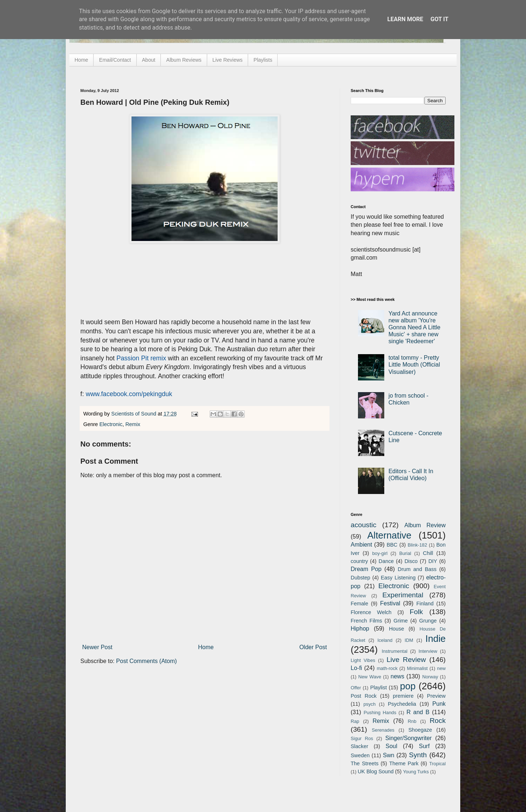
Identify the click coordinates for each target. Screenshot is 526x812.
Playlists (263, 60)
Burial (405, 553)
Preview (436, 696)
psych (369, 704)
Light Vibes (363, 660)
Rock (438, 721)
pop (408, 686)
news (397, 676)
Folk (416, 612)
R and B (418, 712)
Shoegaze (420, 730)
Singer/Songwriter (409, 738)
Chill (428, 553)
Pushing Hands (380, 713)
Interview (428, 651)
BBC (392, 545)
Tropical (437, 764)
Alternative (389, 535)
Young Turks (416, 772)
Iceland (385, 640)
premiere (403, 696)
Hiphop (360, 629)
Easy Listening (398, 578)
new (441, 668)
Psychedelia (402, 704)
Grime (401, 621)
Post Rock (364, 696)
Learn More (405, 19)
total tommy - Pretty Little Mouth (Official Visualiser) (414, 365)
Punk (439, 704)
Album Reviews (184, 60)
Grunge (428, 621)
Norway (430, 677)
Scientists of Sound (135, 414)
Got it (439, 19)
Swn (388, 755)
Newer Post (97, 647)
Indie (436, 639)
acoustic (363, 525)
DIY (433, 561)
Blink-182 (417, 545)
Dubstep (361, 578)
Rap (355, 721)
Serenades (383, 730)
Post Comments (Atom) (146, 661)
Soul (392, 746)
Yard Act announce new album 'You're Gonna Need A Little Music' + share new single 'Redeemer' (414, 328)
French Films (366, 621)
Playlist (378, 687)
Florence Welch (371, 612)
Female (359, 604)
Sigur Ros (362, 738)
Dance (386, 561)
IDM (409, 640)
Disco (411, 561)
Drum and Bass (417, 569)
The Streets (365, 763)
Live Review (406, 660)
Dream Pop (366, 569)
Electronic (111, 424)
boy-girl (380, 553)
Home (81, 60)
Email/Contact (115, 60)
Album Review (425, 525)
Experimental (403, 595)
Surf (424, 746)
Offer (356, 688)
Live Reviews (228, 60)
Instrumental (394, 651)
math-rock (387, 668)
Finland (425, 604)
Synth (418, 755)
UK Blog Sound (376, 771)
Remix (133, 424)
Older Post (313, 647)
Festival (390, 603)
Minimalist (417, 668)
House (397, 629)
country (359, 561)
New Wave (370, 677)
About (149, 60)
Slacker (359, 746)
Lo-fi (356, 668)
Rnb (412, 721)
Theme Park (404, 763)
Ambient (361, 545)
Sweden (360, 755)
